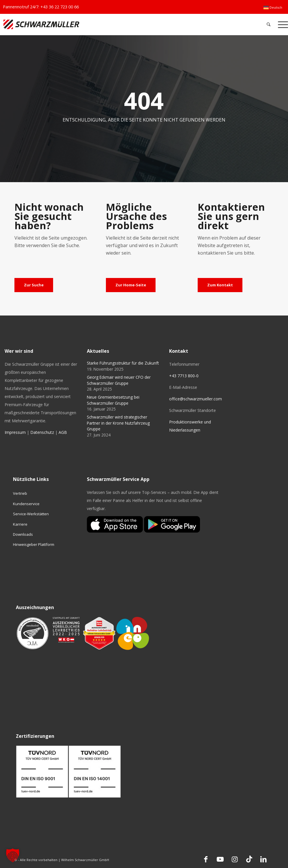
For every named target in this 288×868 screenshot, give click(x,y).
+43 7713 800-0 (184, 376)
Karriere (20, 524)
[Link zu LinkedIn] (263, 859)
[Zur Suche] (34, 285)
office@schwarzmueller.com (196, 399)
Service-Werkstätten (31, 514)
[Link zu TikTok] (249, 859)
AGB (63, 432)
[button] (13, 855)
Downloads (23, 534)
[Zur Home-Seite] (131, 285)
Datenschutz (42, 432)
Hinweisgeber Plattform (34, 544)
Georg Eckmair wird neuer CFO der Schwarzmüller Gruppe (119, 380)
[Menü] (281, 24)
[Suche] (269, 24)
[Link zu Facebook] (206, 859)
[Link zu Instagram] (235, 859)
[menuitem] (273, 8)
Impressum (15, 432)
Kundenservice (26, 504)
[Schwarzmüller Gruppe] (85, 24)
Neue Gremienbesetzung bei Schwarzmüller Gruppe (113, 400)
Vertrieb (20, 493)
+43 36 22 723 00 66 (60, 7)
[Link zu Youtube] (220, 859)
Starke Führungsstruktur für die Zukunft (123, 363)
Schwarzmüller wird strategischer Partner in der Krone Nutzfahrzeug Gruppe (118, 423)
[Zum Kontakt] (220, 285)
